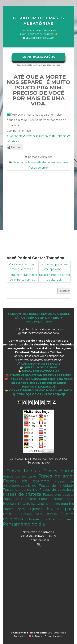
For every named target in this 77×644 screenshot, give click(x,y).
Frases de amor (56, 476)
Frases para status (39, 514)
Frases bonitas (23, 471)
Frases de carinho (26, 481)
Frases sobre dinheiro (52, 519)
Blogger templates (54, 636)
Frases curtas (59, 471)
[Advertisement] (38, 211)
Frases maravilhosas (57, 499)
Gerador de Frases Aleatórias (38, 21)
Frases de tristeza (22, 494)
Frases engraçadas (59, 495)
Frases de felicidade (56, 486)
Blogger (39, 636)
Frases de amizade (19, 476)
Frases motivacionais (25, 503)
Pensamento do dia (24, 524)
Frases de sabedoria (57, 490)
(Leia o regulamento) (39, 318)
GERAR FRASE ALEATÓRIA (38, 57)
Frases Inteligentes (19, 499)
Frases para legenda (23, 509)
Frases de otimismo (20, 490)
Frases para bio (62, 504)
